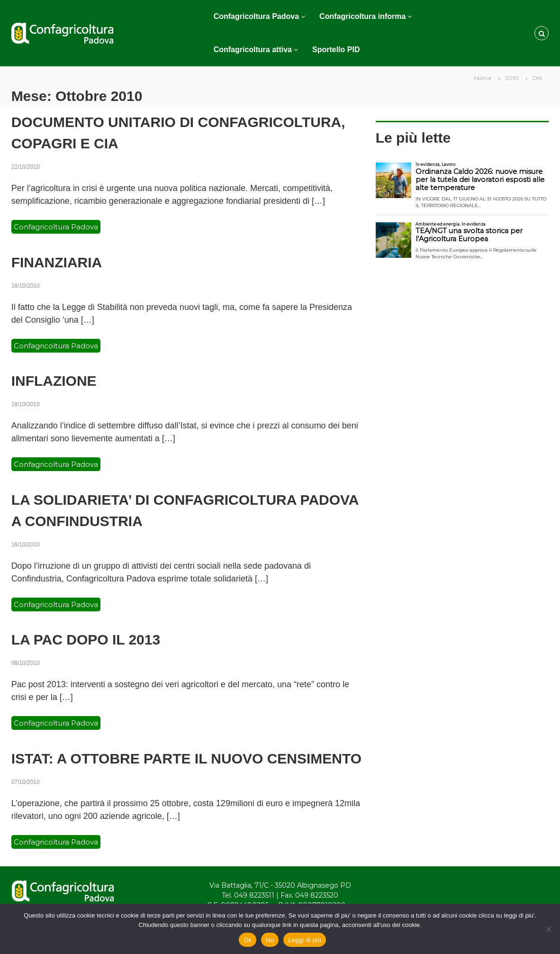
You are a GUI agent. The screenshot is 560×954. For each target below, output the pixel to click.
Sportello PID (336, 50)
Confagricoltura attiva (253, 50)
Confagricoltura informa (362, 16)
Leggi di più (305, 940)
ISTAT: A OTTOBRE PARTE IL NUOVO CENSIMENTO (186, 759)
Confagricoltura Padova (256, 16)
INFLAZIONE (54, 381)
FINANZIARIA (57, 262)
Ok (248, 940)
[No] (548, 929)
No (270, 940)
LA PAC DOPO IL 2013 (86, 640)
